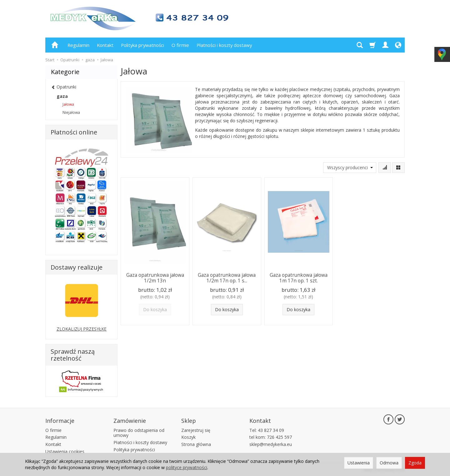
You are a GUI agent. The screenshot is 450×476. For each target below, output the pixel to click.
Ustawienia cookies (65, 451)
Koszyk (188, 437)
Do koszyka (227, 309)
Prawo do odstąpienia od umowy (139, 433)
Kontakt (105, 45)
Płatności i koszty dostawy (224, 45)
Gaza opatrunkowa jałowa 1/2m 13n (155, 278)
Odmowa (389, 463)
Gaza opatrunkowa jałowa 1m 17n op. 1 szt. (299, 278)
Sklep (189, 421)
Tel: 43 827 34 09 (267, 430)
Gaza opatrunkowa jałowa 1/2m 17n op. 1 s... (227, 278)
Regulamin (78, 45)
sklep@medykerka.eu (271, 444)
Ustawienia (359, 463)
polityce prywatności (187, 467)
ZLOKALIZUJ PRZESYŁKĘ (82, 329)
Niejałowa (71, 112)
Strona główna (196, 444)
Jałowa (68, 104)
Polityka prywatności (142, 45)
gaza (62, 96)
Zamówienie (130, 421)
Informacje (60, 421)
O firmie (180, 45)
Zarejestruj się (196, 430)
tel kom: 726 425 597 (271, 437)
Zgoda (415, 463)
